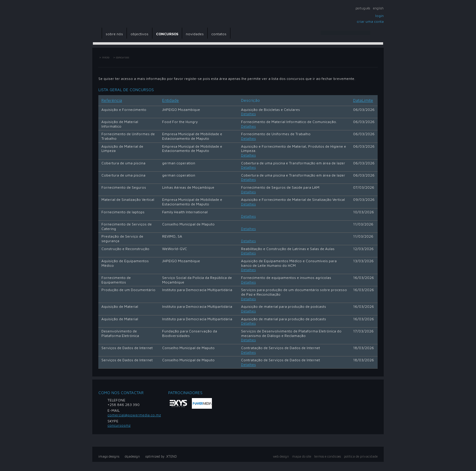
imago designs (109, 456)
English (378, 8)
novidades (195, 34)
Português (363, 8)
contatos (219, 34)
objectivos (139, 34)
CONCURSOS (167, 34)
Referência (112, 100)
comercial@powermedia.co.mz (134, 415)
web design (281, 456)
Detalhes (248, 114)
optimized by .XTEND (161, 456)
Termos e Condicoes (328, 456)
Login (379, 16)
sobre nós (114, 34)
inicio (106, 57)
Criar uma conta (370, 21)
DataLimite (363, 100)
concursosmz (119, 425)
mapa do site (302, 456)
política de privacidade (361, 456)
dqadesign (132, 456)
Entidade (170, 100)
